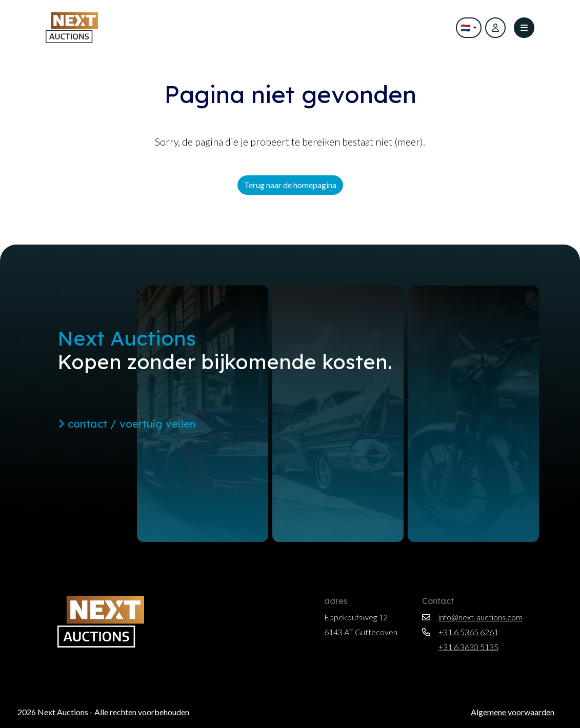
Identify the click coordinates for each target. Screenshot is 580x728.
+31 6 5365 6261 (460, 632)
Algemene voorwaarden (513, 712)
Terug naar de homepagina (290, 185)
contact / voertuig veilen (127, 423)
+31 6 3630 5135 (460, 647)
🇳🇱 (462, 27)
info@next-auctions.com (472, 617)
